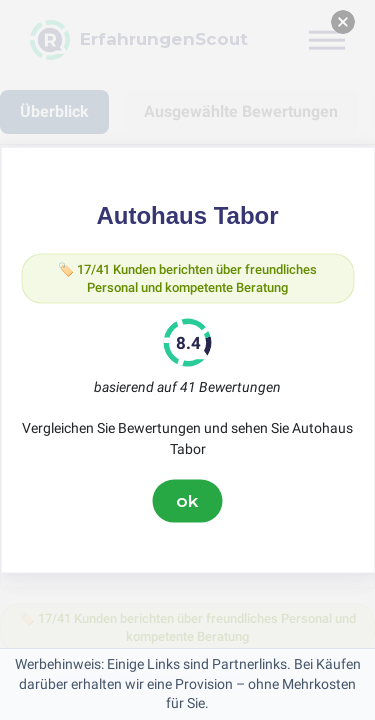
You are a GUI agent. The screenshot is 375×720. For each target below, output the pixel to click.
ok (188, 501)
